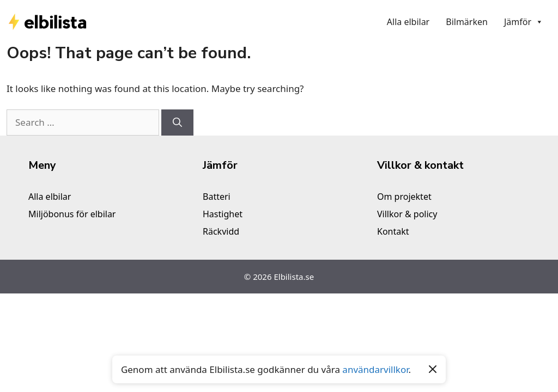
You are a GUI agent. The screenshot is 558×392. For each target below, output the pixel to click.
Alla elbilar (408, 22)
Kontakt (393, 231)
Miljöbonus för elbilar (72, 214)
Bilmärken (467, 22)
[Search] (177, 122)
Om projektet (404, 197)
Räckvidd (221, 231)
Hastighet (223, 214)
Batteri (217, 197)
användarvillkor (375, 369)
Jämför (524, 22)
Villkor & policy (407, 214)
